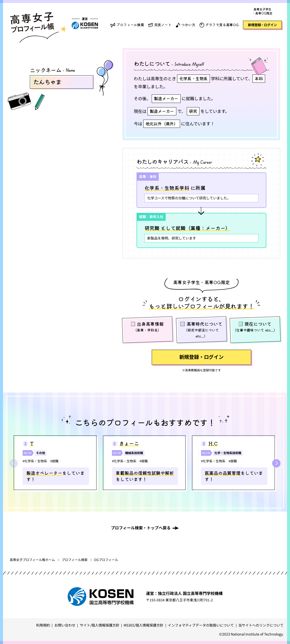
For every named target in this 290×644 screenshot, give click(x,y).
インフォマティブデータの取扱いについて (201, 625)
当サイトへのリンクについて (261, 625)
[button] (276, 463)
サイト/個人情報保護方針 (100, 625)
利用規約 (43, 625)
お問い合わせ (65, 625)
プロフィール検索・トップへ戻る (141, 528)
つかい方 (188, 25)
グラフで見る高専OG (222, 25)
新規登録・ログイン (262, 25)
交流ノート (163, 25)
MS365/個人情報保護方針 (144, 625)
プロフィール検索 (130, 25)
